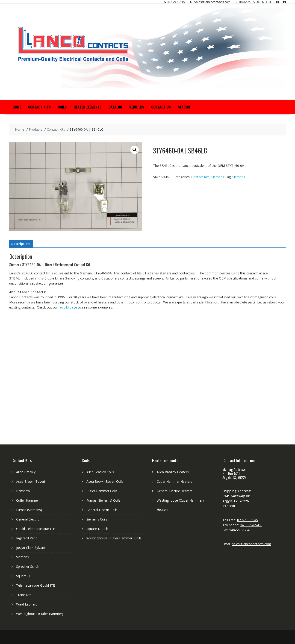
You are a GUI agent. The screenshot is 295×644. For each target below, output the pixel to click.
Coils (62, 107)
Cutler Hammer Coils (102, 491)
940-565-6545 (251, 525)
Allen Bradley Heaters (173, 472)
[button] (135, 150)
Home (17, 107)
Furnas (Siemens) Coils (103, 500)
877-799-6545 (248, 520)
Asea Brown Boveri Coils (105, 481)
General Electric (28, 519)
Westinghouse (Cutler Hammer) (40, 614)
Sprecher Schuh (28, 566)
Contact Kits (40, 107)
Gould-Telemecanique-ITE (35, 529)
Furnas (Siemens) (29, 510)
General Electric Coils (102, 510)
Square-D (23, 576)
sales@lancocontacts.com (252, 544)
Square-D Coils (97, 529)
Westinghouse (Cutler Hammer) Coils (114, 538)
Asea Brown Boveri (31, 481)
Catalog (115, 107)
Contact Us (161, 107)
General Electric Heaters (175, 491)
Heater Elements (88, 107)
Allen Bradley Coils (100, 472)
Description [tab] (21, 244)
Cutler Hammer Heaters (174, 481)
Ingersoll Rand (27, 538)
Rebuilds (137, 107)
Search (184, 107)
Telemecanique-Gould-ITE (35, 585)
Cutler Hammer (28, 500)
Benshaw (23, 491)
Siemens (218, 177)
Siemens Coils (97, 519)
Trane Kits (24, 595)
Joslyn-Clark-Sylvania (31, 548)
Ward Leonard (27, 604)
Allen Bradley (26, 472)
